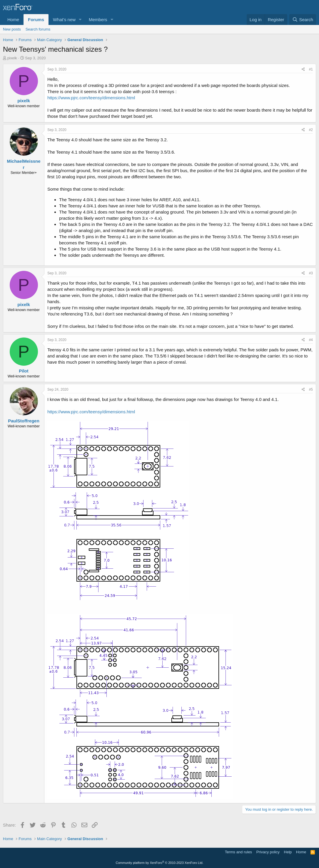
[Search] (303, 20)
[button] (80, 20)
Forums (36, 20)
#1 (311, 69)
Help (288, 852)
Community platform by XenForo (160, 863)
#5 (311, 389)
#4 (311, 340)
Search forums (38, 29)
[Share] (303, 69)
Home (13, 20)
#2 (311, 130)
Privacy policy (268, 852)
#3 (311, 273)
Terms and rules (238, 852)
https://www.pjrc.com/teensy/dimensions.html (91, 98)
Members (98, 20)
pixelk (12, 58)
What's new (64, 20)
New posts (12, 29)
